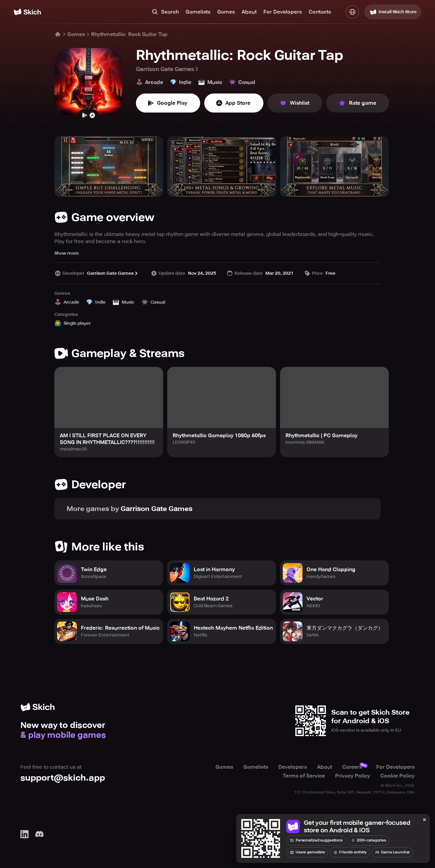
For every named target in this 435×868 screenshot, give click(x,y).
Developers (293, 767)
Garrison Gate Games (168, 69)
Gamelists (198, 12)
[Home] (27, 12)
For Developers (283, 12)
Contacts (320, 12)
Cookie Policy (397, 776)
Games (226, 12)
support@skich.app (63, 778)
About (249, 12)
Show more (67, 253)
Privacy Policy (353, 776)
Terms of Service (304, 776)
